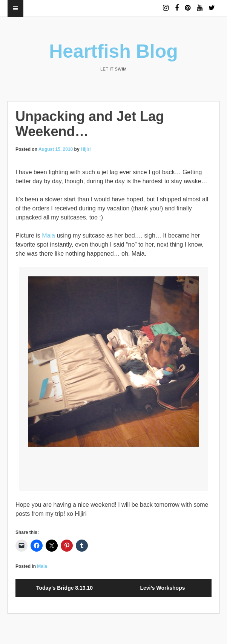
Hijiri (86, 149)
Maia (48, 235)
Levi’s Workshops (162, 588)
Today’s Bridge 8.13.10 (64, 588)
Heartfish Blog (114, 51)
